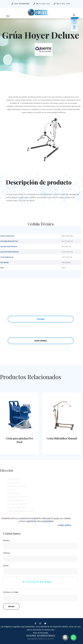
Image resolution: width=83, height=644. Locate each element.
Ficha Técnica (41, 341)
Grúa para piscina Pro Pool (19, 440)
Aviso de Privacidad (41, 633)
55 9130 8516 (24, 4)
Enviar (11, 606)
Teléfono (7, 553)
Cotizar (41, 319)
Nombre (6, 540)
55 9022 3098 (65, 4)
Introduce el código (11, 592)
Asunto (6, 566)
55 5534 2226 (44, 4)
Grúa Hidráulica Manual (62, 438)
